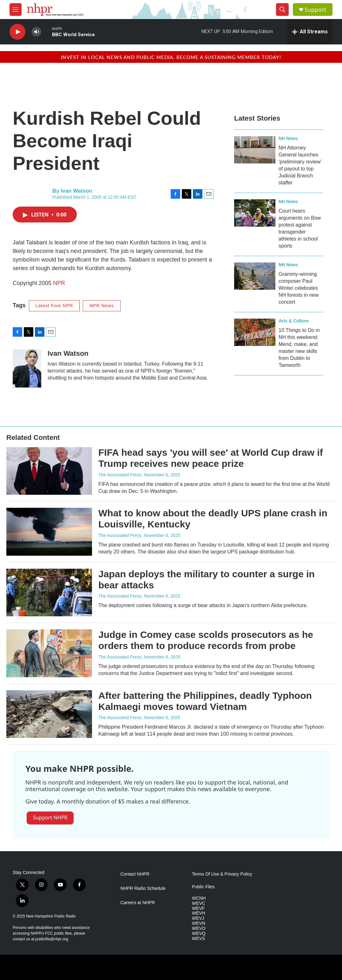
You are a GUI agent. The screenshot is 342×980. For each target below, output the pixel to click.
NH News (288, 138)
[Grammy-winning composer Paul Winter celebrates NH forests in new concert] (255, 276)
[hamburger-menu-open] (16, 10)
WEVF (198, 908)
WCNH (199, 898)
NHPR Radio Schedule (143, 888)
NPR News (102, 306)
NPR (59, 283)
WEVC (199, 903)
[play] (17, 32)
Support (315, 10)
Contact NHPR (135, 874)
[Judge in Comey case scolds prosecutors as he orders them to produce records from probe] (49, 653)
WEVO (199, 928)
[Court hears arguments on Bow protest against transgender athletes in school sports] (255, 213)
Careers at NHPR (138, 903)
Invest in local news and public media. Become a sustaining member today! (171, 57)
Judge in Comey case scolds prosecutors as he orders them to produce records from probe (206, 640)
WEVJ (198, 918)
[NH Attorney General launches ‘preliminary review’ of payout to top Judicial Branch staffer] (255, 150)
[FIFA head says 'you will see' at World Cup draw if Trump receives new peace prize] (49, 471)
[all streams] (310, 32)
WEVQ (199, 934)
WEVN (199, 923)
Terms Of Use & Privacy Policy (222, 874)
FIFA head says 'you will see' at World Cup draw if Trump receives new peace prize (211, 458)
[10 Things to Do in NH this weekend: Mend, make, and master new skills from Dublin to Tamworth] (255, 332)
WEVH (199, 913)
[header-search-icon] (282, 10)
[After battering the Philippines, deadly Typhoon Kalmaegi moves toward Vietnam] (49, 714)
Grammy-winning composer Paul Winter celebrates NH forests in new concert (299, 288)
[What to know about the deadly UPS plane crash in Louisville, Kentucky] (49, 532)
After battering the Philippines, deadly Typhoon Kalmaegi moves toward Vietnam (205, 701)
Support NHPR (50, 818)
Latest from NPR (54, 306)
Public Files (203, 887)
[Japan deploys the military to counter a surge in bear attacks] (49, 593)
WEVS (198, 939)
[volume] (36, 32)
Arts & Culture (294, 321)
